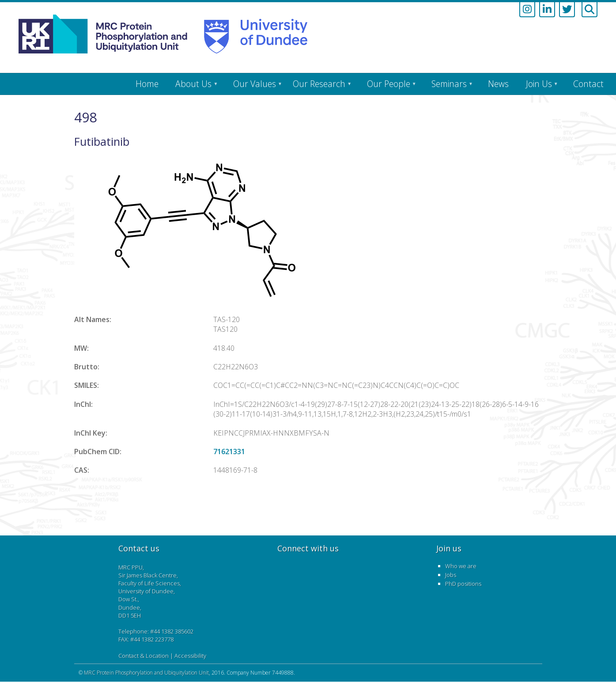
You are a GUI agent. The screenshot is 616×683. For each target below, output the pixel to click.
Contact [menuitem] (588, 84)
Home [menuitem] (147, 84)
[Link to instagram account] (527, 10)
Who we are (461, 566)
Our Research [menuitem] (319, 84)
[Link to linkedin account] (547, 10)
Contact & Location (144, 656)
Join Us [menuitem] (539, 84)
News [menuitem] (498, 84)
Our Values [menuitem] (255, 84)
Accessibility (190, 656)
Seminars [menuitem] (449, 84)
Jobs (451, 575)
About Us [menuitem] (193, 84)
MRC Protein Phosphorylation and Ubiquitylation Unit (146, 673)
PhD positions (463, 584)
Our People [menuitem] (389, 84)
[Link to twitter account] (567, 10)
